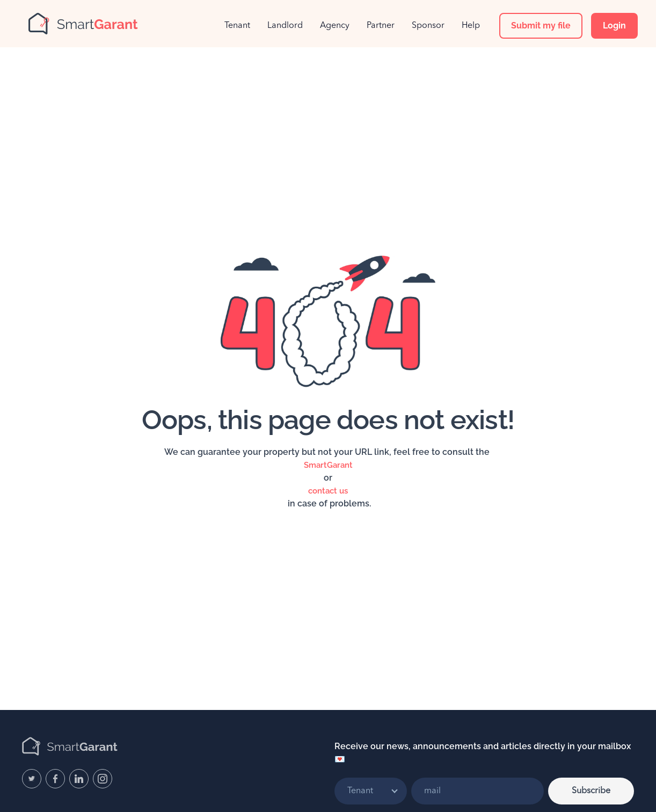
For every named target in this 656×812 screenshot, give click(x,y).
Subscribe (591, 791)
